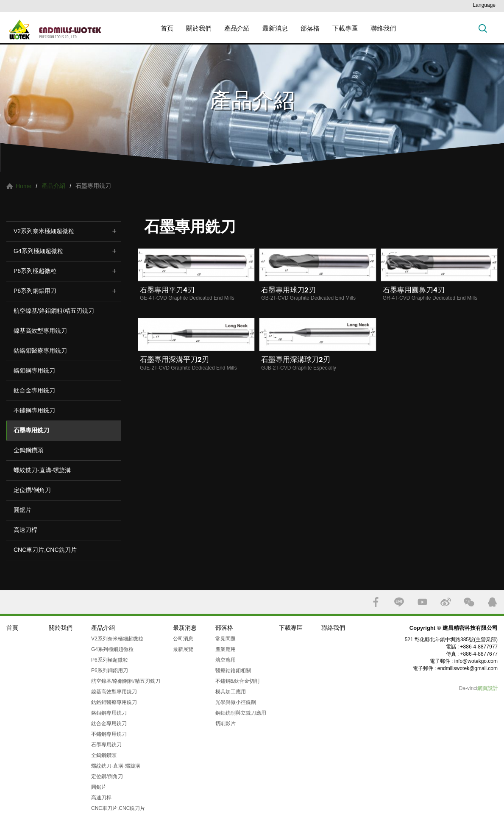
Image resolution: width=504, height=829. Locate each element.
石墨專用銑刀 (31, 430)
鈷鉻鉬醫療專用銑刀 (40, 351)
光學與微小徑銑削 (236, 702)
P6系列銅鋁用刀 (35, 291)
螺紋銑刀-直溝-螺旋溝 (42, 470)
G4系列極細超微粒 (38, 251)
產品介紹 (237, 28)
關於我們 (199, 28)
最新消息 (275, 28)
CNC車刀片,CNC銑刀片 (45, 550)
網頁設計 (487, 688)
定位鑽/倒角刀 (32, 490)
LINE (399, 602)
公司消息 (183, 639)
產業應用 (226, 649)
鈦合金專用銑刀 (34, 390)
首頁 (167, 28)
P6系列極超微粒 (35, 271)
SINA (446, 602)
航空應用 (226, 660)
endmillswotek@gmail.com (468, 668)
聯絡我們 (383, 28)
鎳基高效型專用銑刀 (40, 331)
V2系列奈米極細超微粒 (44, 231)
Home (24, 186)
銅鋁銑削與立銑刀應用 (241, 713)
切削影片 (226, 723)
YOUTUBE (422, 602)
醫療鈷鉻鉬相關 (233, 670)
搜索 (483, 28)
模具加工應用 (231, 692)
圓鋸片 (22, 510)
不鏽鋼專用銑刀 (34, 410)
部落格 (310, 28)
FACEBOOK (376, 602)
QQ (492, 602)
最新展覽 (183, 649)
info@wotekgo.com (476, 661)
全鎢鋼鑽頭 (28, 450)
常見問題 (226, 639)
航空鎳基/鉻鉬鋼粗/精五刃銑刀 (54, 311)
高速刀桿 (25, 530)
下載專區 (345, 28)
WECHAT (469, 602)
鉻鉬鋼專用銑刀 (34, 370)
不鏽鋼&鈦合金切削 (237, 681)
